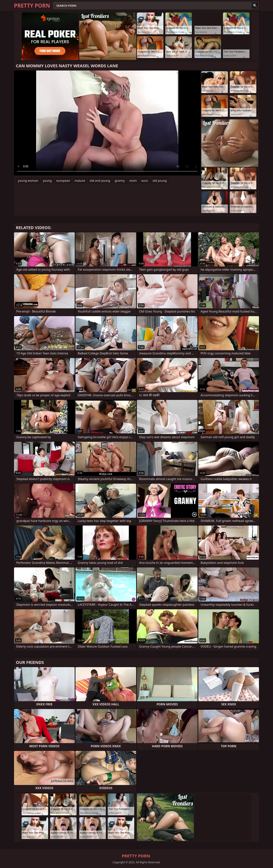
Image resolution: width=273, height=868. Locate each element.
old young (160, 181)
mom (133, 181)
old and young (100, 181)
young (47, 181)
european (63, 181)
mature (80, 181)
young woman (28, 181)
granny (120, 181)
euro (145, 181)
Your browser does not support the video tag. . (107, 123)
